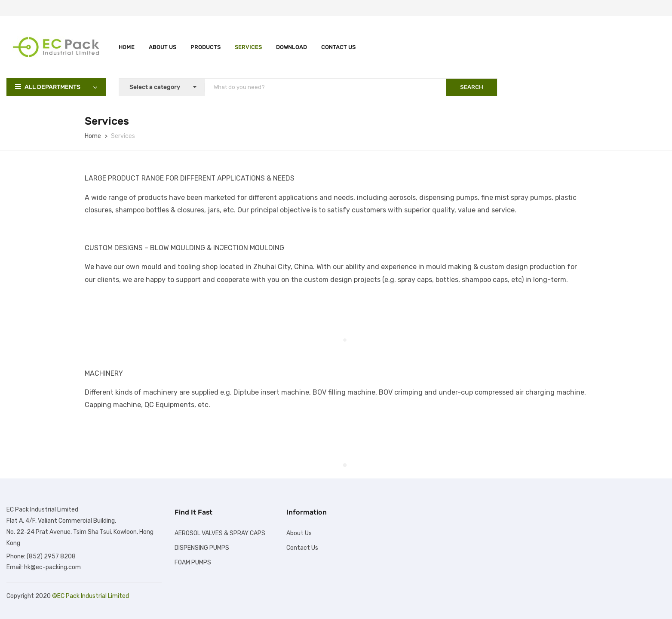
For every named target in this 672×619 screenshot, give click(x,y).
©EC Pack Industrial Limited (91, 596)
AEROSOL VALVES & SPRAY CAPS (220, 533)
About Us (163, 47)
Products (206, 47)
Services (248, 47)
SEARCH (472, 87)
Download (292, 47)
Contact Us (338, 47)
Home (127, 47)
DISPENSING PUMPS (202, 548)
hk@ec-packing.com (52, 567)
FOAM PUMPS (193, 562)
